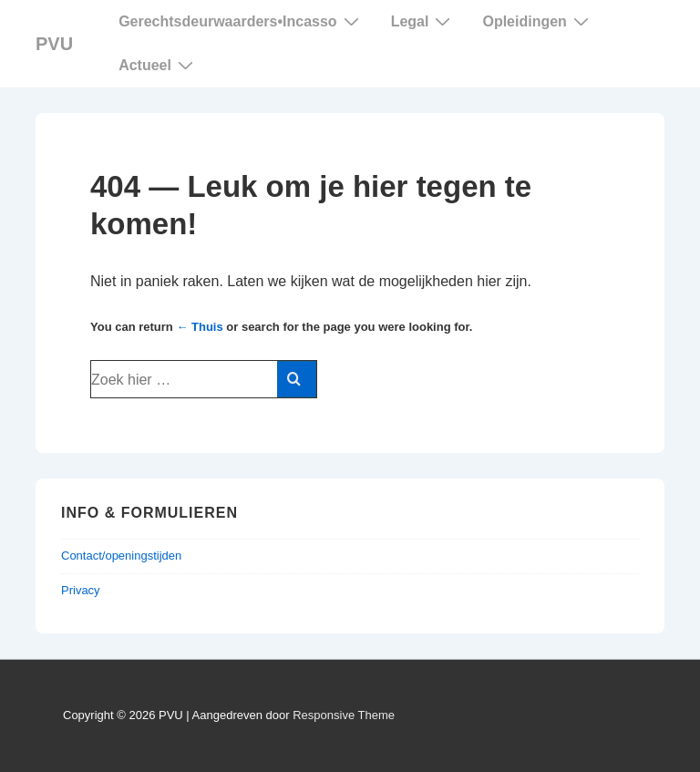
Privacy (81, 590)
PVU (54, 44)
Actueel (158, 65)
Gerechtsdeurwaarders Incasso (241, 21)
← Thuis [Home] (199, 327)
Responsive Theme (344, 715)
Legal (423, 21)
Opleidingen (537, 21)
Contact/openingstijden (121, 556)
